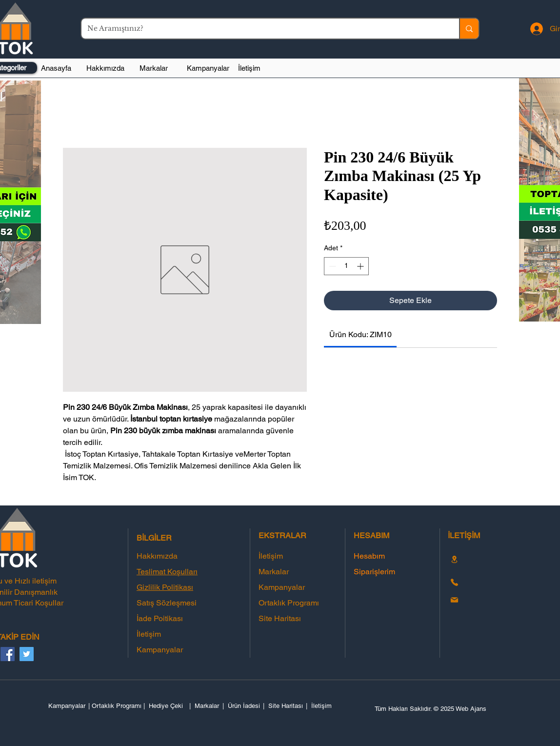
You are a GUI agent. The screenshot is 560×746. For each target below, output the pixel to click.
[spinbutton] (346, 266)
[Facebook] (8, 654)
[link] (360, 334)
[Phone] (454, 582)
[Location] (454, 559)
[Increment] (361, 266)
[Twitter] (27, 654)
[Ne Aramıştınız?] (263, 29)
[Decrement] (331, 266)
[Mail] (454, 600)
